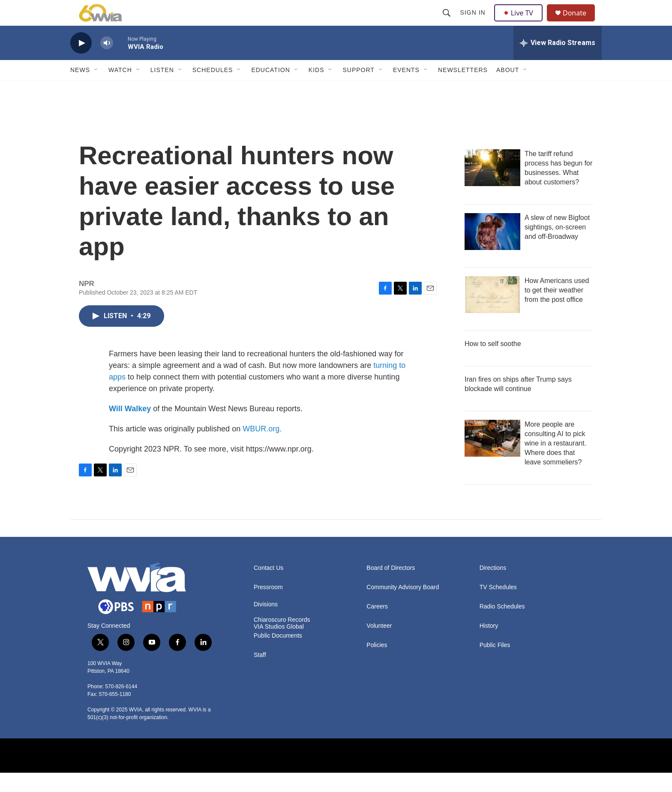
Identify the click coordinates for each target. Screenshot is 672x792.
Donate (580, 23)
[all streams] (558, 62)
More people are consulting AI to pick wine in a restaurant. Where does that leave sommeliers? (555, 462)
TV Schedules (498, 607)
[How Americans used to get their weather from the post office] (492, 314)
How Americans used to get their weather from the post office (557, 309)
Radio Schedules (502, 626)
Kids (316, 89)
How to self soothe (493, 363)
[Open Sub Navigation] (96, 89)
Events (406, 89)
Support (358, 89)
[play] (81, 62)
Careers (377, 626)
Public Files (495, 664)
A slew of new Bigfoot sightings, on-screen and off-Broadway (557, 246)
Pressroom (268, 607)
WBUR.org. (262, 448)
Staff (260, 674)
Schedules (213, 89)
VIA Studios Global (279, 646)
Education (270, 89)
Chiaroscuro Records (282, 639)
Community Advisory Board (403, 607)
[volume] (107, 62)
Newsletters (463, 89)
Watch (120, 89)
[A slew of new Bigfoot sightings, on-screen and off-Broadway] (492, 251)
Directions (493, 587)
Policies (377, 664)
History (489, 645)
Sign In (474, 22)
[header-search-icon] (447, 22)
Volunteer (379, 645)
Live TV (521, 22)
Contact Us (268, 587)
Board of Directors (391, 587)
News (80, 89)
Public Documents (278, 655)
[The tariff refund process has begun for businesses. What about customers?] (492, 187)
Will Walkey (130, 428)
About (508, 89)
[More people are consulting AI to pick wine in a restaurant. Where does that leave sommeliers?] (492, 458)
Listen (162, 89)
